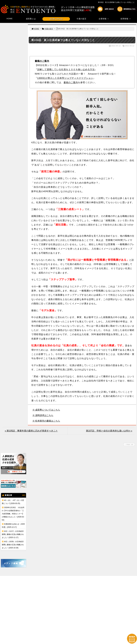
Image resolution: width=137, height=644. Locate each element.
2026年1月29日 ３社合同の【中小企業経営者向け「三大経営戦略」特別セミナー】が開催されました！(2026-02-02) (13, 514)
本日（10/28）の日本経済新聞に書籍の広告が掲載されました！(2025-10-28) (13, 545)
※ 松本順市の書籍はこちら (46, 421)
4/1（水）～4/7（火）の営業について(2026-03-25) (13, 502)
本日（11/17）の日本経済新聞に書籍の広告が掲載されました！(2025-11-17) (13, 534)
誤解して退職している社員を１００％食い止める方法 (66, 69)
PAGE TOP (129, 444)
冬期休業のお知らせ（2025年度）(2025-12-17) (13, 526)
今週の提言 (81, 19)
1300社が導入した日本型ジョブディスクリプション (65, 78)
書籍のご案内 (42, 61)
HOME (10, 19)
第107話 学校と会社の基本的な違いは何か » (109, 431)
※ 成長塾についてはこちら (46, 410)
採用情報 (126, 19)
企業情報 (104, 19)
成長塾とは (31, 19)
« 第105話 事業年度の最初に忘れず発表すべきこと (31, 431)
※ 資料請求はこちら (43, 415)
